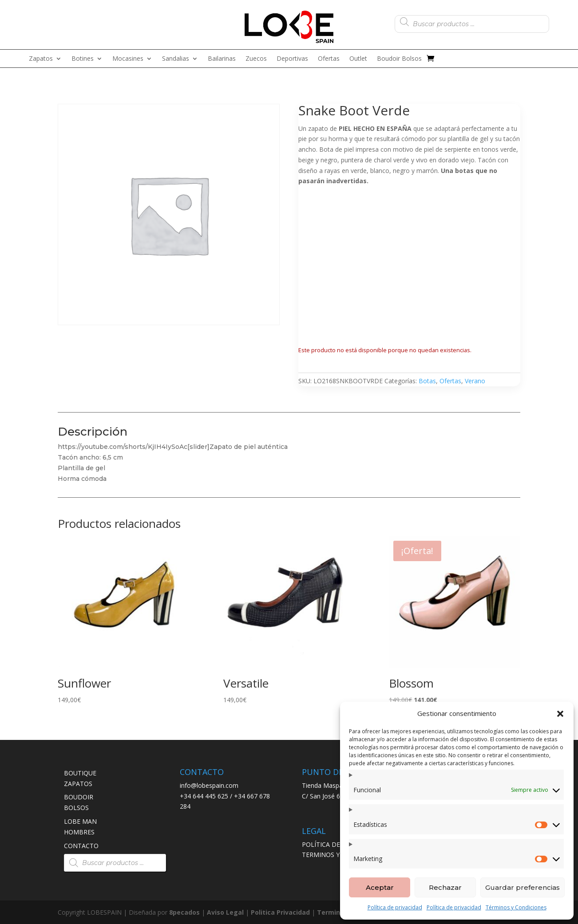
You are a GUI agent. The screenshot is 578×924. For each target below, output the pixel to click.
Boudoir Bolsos (399, 59)
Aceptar (380, 887)
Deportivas (292, 59)
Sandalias (176, 59)
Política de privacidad (395, 907)
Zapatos (41, 59)
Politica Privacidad (280, 912)
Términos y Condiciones (516, 907)
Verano (475, 381)
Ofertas (329, 59)
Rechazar (445, 887)
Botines (83, 59)
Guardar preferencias (523, 887)
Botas (427, 381)
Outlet (358, 59)
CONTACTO (81, 846)
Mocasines (128, 59)
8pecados (184, 912)
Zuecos (256, 59)
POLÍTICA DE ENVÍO (331, 844)
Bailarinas (222, 59)
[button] (560, 714)
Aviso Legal (225, 912)
